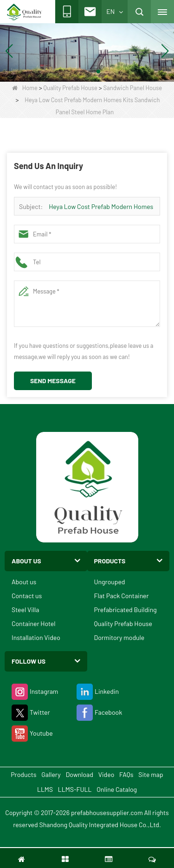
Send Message (53, 381)
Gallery (51, 774)
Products (23, 774)
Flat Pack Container (122, 596)
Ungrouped (110, 582)
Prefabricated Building (126, 610)
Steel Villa (25, 610)
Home (25, 88)
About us (24, 582)
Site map (151, 774)
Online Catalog (117, 789)
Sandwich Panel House (133, 88)
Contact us (27, 596)
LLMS (45, 789)
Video (106, 774)
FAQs (126, 774)
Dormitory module (119, 637)
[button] (76, 72)
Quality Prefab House (71, 88)
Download (80, 774)
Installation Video (36, 637)
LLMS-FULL (75, 789)
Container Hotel (34, 623)
